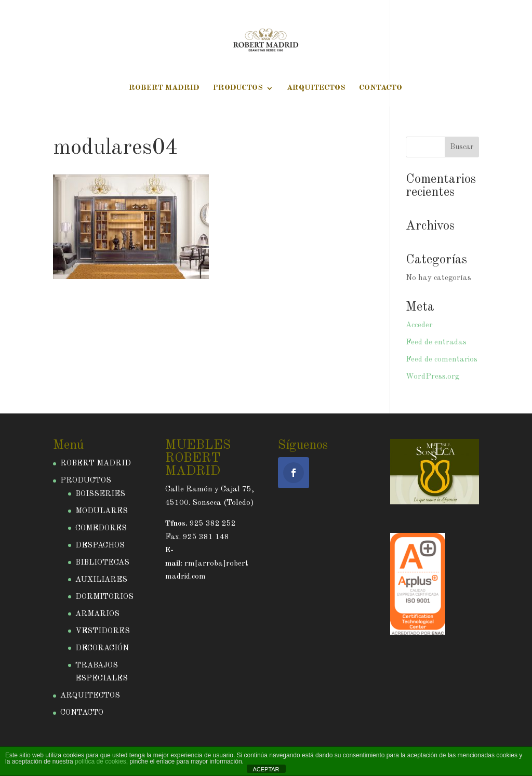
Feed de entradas (436, 343)
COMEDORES (101, 529)
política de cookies (101, 761)
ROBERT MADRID (164, 88)
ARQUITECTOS (316, 88)
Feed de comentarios (442, 360)
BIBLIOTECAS (102, 563)
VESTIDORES (103, 631)
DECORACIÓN (102, 648)
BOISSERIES (100, 494)
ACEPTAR (266, 769)
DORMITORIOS (104, 597)
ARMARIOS (97, 614)
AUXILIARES (101, 580)
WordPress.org (433, 377)
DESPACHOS (100, 546)
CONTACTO (381, 88)
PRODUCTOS (238, 88)
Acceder (419, 325)
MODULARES (102, 511)
